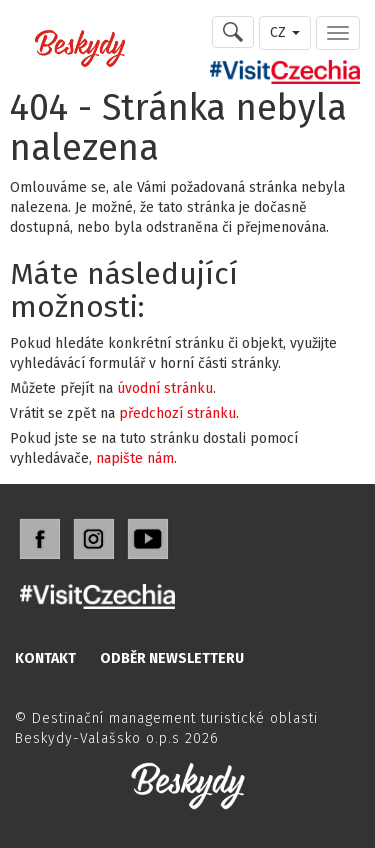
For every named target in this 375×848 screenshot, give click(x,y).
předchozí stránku (177, 413)
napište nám (135, 458)
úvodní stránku (165, 388)
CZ (285, 32)
